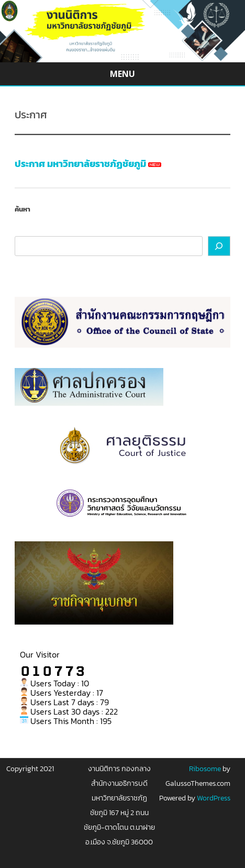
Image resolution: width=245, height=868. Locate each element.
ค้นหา (23, 209)
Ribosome (205, 769)
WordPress (213, 798)
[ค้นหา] (219, 246)
